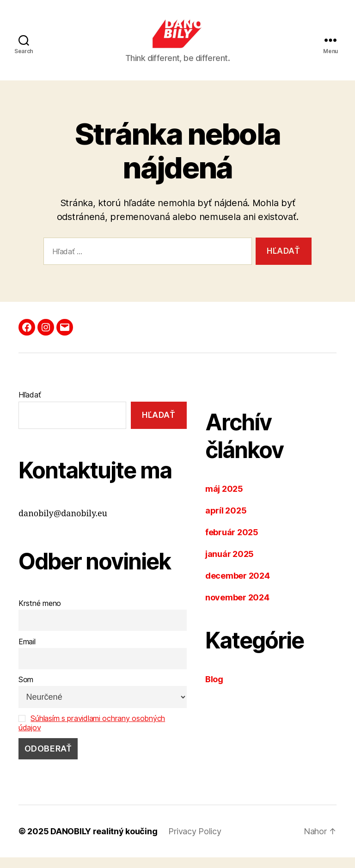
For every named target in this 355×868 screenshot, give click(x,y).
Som (26, 691)
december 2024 (238, 586)
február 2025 (232, 543)
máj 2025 (224, 499)
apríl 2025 (226, 521)
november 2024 (237, 608)
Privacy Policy (195, 842)
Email (27, 652)
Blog (214, 690)
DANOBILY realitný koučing (104, 842)
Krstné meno (40, 614)
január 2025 (230, 565)
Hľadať (30, 405)
